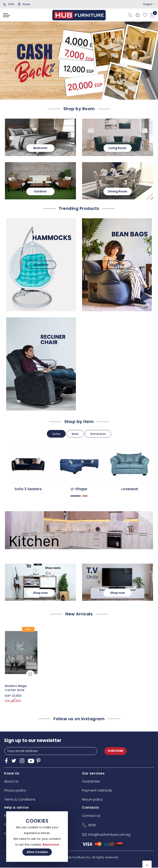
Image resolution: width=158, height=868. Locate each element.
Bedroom (41, 148)
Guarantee (91, 781)
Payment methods (97, 790)
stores (24, 4)
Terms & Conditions (20, 799)
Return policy (92, 799)
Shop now (41, 593)
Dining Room (118, 191)
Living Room (118, 148)
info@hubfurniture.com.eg (109, 835)
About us (11, 781)
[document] (37, 837)
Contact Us (91, 816)
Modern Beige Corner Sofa (16, 688)
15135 (9, 4)
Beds (75, 434)
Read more (51, 845)
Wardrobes (98, 434)
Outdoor (41, 191)
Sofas (56, 434)
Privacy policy (15, 790)
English (149, 4)
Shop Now (41, 265)
